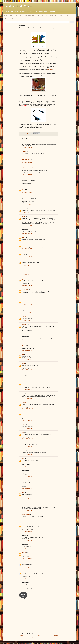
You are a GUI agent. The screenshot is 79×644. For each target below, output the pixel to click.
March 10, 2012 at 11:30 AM (27, 439)
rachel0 (23, 301)
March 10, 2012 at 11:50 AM (27, 454)
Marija (23, 364)
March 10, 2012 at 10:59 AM (27, 409)
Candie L (24, 525)
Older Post (56, 636)
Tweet (26, 31)
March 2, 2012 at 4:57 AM (27, 155)
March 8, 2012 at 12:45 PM (27, 257)
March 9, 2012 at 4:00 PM (27, 320)
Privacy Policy (19, 15)
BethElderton (24, 374)
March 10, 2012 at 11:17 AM (27, 428)
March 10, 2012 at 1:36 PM (27, 488)
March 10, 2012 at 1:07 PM (27, 466)
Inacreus (23, 217)
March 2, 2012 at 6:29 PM (27, 193)
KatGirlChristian (25, 503)
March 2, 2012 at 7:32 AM (27, 163)
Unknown (24, 209)
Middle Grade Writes (19, 6)
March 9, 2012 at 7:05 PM (27, 341)
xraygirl (23, 261)
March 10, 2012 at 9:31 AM (27, 379)
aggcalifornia (24, 279)
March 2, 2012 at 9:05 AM (27, 175)
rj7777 (23, 394)
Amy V (23, 493)
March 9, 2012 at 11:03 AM (27, 305)
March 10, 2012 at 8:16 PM (27, 568)
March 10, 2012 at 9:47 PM (27, 590)
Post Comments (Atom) (28, 638)
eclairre (23, 425)
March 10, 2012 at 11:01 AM (27, 421)
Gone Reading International (34, 135)
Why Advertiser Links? (51, 15)
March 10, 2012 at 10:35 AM (27, 398)
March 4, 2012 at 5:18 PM (27, 212)
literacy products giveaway (50, 135)
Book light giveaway (25, 135)
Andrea (23, 309)
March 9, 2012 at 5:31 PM (27, 332)
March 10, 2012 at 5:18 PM (27, 521)
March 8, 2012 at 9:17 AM (27, 249)
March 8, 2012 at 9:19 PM (27, 266)
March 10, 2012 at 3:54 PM (27, 510)
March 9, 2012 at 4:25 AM (27, 285)
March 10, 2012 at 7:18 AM (27, 370)
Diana (23, 354)
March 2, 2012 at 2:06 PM (27, 185)
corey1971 (24, 345)
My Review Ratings (9, 18)
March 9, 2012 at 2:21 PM (27, 313)
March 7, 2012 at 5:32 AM (27, 233)
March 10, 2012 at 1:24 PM (27, 477)
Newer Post (21, 636)
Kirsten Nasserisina (26, 515)
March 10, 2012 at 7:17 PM (27, 540)
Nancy (23, 459)
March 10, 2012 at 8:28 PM (27, 578)
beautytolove (24, 481)
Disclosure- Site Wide (63, 15)
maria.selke (24, 141)
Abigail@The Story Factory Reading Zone (30, 167)
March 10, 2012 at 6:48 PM (27, 531)
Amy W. (23, 443)
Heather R (24, 572)
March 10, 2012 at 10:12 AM (27, 389)
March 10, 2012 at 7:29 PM (27, 559)
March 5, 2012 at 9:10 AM (27, 225)
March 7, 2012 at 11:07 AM (27, 241)
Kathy (23, 189)
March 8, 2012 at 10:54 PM (27, 275)
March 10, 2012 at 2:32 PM (27, 499)
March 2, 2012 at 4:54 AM (27, 147)
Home (39, 636)
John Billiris (24, 325)
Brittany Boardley (25, 317)
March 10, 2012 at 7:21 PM (27, 548)
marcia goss (24, 403)
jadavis (23, 563)
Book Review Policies (30, 15)
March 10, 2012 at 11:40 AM (27, 447)
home (6, 15)
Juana (23, 433)
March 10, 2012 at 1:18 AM (27, 350)
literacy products (42, 135)
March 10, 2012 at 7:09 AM (27, 359)
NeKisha (23, 451)
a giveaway (39, 130)
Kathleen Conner (25, 289)
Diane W (23, 237)
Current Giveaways (19, 18)
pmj (23, 179)
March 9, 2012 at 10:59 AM (27, 297)
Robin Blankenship (26, 159)
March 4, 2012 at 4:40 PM (27, 205)
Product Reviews (40, 15)
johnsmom (24, 383)
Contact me (12, 15)
